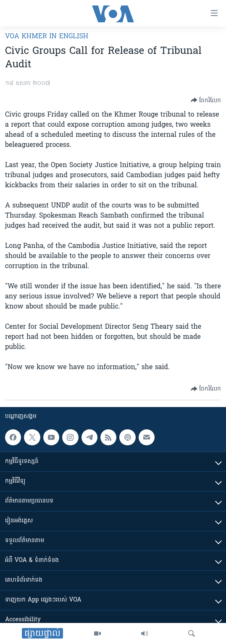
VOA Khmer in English (47, 37)
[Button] (206, 100)
